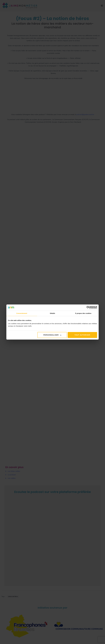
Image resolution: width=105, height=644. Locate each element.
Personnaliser (52, 335)
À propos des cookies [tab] (83, 313)
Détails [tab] (52, 313)
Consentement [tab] (22, 313)
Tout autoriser (82, 335)
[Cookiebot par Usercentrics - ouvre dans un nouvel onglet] (88, 308)
